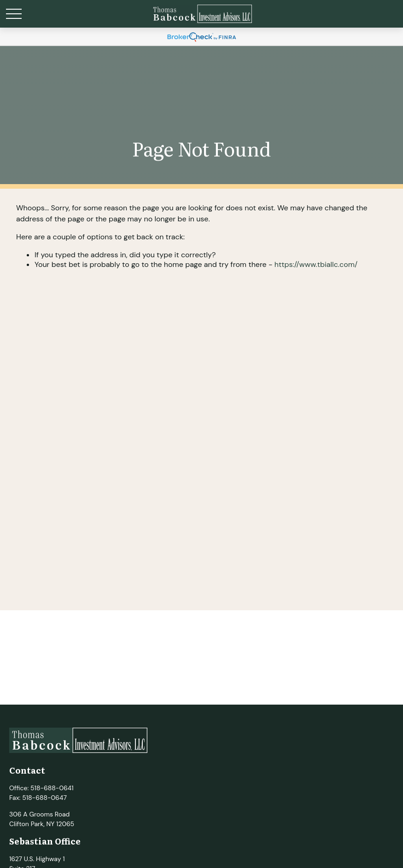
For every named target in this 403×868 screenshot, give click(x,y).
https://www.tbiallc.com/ (316, 264)
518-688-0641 (52, 788)
